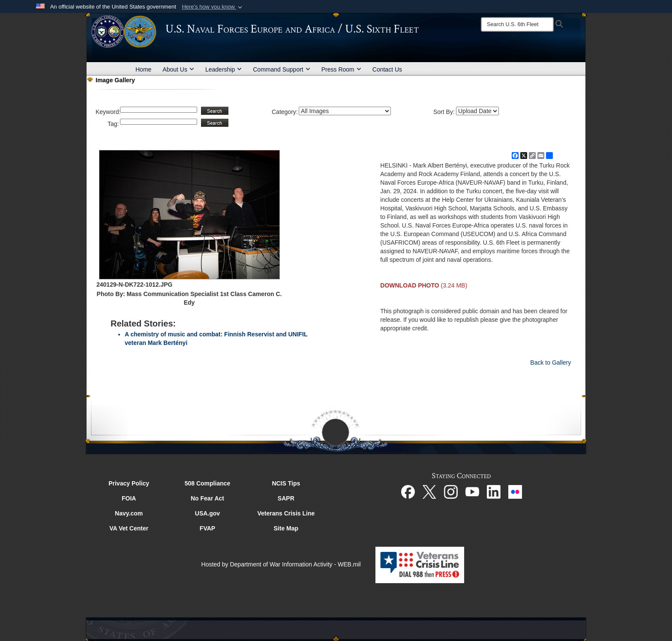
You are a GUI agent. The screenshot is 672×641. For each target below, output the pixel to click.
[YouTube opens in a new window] (472, 491)
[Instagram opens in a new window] (451, 491)
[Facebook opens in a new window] (408, 491)
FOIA (129, 498)
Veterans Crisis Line (286, 513)
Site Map (286, 528)
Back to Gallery (550, 362)
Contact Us (387, 69)
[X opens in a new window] (429, 491)
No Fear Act (207, 498)
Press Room (341, 69)
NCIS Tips (286, 483)
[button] (213, 7)
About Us (178, 69)
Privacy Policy (129, 483)
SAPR (286, 498)
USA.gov (207, 513)
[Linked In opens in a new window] (494, 491)
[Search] (517, 24)
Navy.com (129, 513)
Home (143, 69)
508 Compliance (208, 483)
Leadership (223, 69)
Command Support (282, 69)
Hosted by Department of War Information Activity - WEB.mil (281, 564)
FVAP (207, 528)
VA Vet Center (129, 528)
